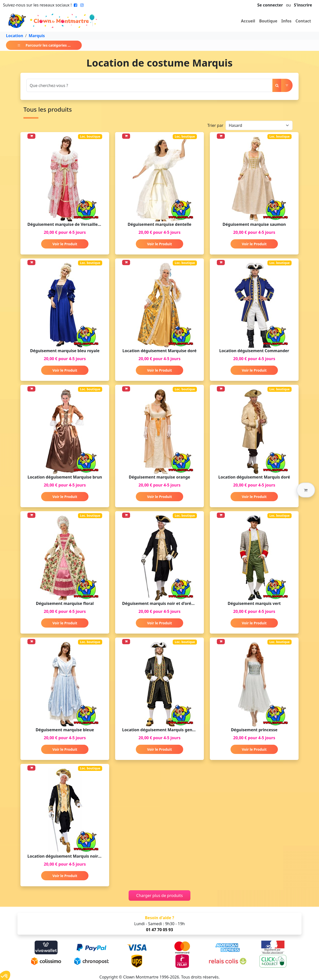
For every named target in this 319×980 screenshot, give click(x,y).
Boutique (268, 21)
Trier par (215, 125)
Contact (303, 21)
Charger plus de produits (160, 896)
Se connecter (270, 5)
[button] (306, 490)
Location (15, 36)
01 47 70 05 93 (159, 930)
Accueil (248, 21)
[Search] (150, 85)
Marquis (37, 36)
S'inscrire (303, 5)
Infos (286, 21)
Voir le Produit (65, 244)
